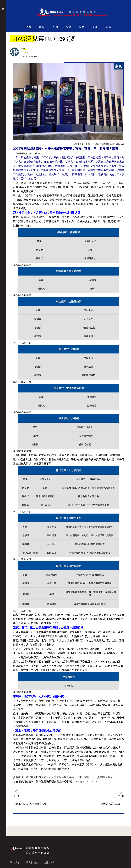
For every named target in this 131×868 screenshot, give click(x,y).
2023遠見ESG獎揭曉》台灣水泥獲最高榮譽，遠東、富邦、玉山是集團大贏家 (69, 777)
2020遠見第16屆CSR (112, 804)
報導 (35, 56)
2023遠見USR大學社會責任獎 (31, 804)
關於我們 (15, 863)
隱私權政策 (32, 863)
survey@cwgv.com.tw (86, 781)
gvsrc (25, 48)
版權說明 (50, 863)
